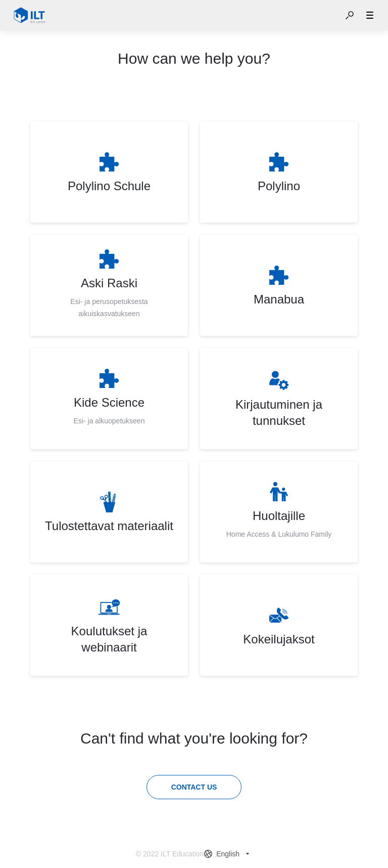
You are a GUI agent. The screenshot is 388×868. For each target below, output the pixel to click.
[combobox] (228, 854)
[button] (350, 15)
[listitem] (109, 172)
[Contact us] (194, 787)
